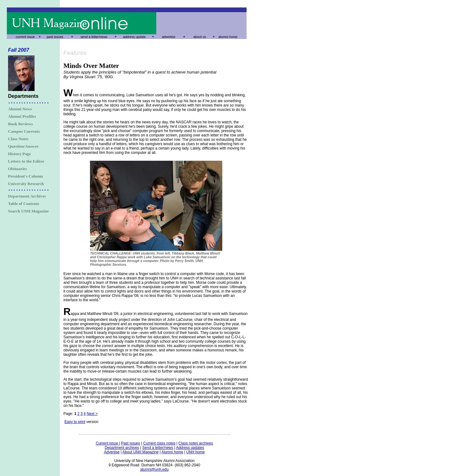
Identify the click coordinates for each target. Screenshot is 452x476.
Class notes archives (196, 443)
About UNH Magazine (140, 452)
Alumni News (20, 109)
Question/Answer (23, 146)
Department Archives (27, 196)
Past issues (131, 443)
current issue (25, 37)
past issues (55, 37)
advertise (169, 37)
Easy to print (75, 422)
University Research (26, 184)
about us (200, 37)
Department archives (122, 448)
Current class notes (159, 443)
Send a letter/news (158, 448)
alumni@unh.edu (154, 469)
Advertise (112, 452)
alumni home (228, 37)
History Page (20, 154)
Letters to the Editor (26, 161)
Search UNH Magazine (28, 211)
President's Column (26, 176)
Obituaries (18, 169)
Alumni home (172, 452)
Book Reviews (21, 124)
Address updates (190, 448)
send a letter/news (94, 37)
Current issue (108, 443)
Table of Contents (24, 204)
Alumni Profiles (22, 116)
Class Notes (18, 139)
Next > (92, 414)
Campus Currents (24, 131)
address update (134, 37)
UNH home (195, 452)
